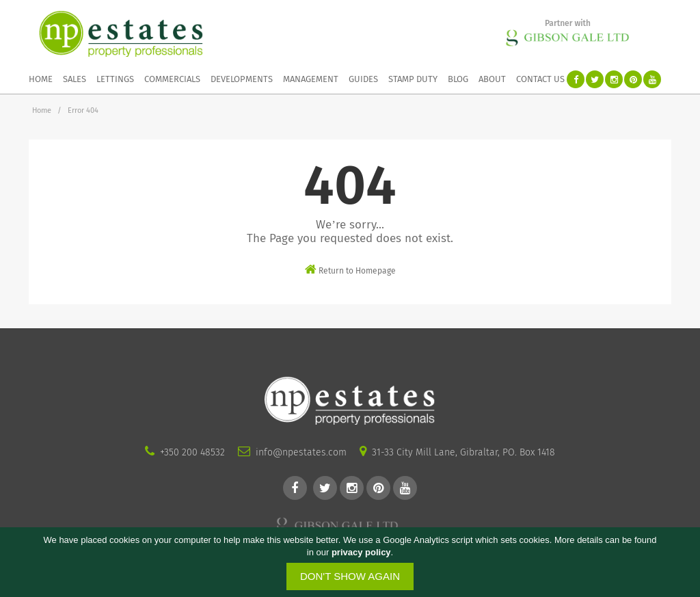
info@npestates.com (301, 452)
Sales (75, 79)
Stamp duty (413, 79)
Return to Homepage (350, 269)
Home (41, 79)
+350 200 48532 (192, 452)
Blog (458, 79)
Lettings (115, 79)
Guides (363, 79)
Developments (242, 79)
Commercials (172, 79)
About (492, 79)
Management (311, 79)
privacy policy (361, 552)
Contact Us (540, 79)
